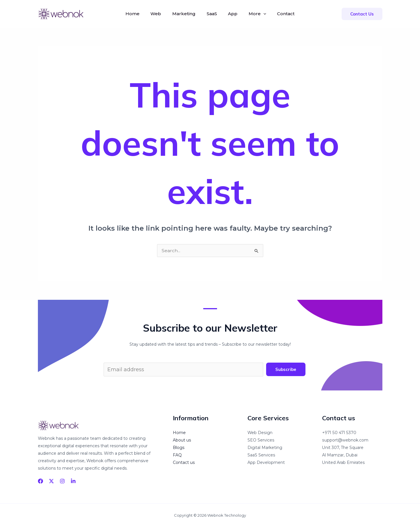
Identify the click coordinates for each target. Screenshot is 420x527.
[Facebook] (40, 481)
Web (160, 14)
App (231, 14)
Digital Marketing (265, 448)
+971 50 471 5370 (339, 433)
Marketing (186, 14)
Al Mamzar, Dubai (340, 455)
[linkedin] (73, 481)
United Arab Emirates (343, 463)
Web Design (260, 433)
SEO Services (261, 440)
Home (138, 14)
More (254, 14)
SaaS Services (261, 455)
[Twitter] (51, 481)
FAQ (177, 455)
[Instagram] (62, 481)
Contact (280, 14)
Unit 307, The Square (343, 448)
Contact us (184, 463)
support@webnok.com (345, 440)
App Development (266, 463)
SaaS (212, 14)
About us (182, 440)
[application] (260, 14)
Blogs (179, 448)
